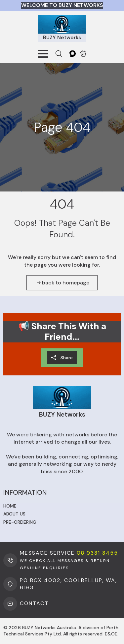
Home (10, 506)
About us (14, 514)
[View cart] (83, 54)
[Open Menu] (43, 54)
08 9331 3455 (97, 553)
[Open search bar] (59, 54)
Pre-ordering (20, 522)
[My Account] (73, 54)
